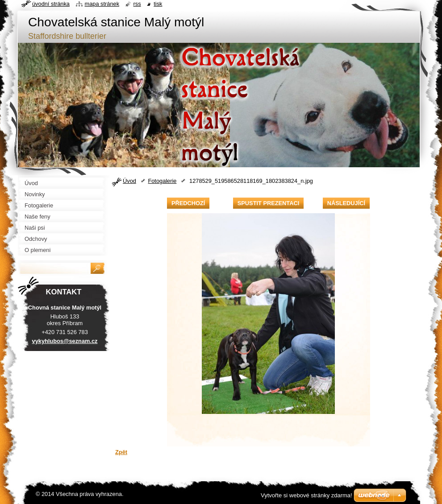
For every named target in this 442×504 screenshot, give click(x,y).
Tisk (158, 4)
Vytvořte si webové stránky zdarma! (306, 495)
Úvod (129, 181)
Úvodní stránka (51, 4)
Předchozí (188, 203)
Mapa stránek (102, 4)
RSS (137, 4)
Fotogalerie (162, 181)
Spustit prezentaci (268, 203)
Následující (346, 203)
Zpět (121, 452)
